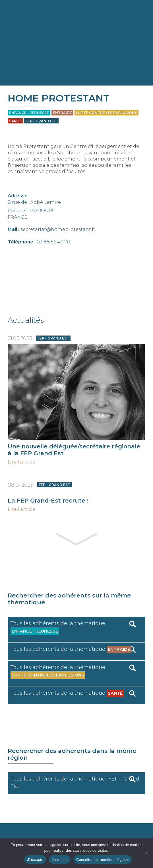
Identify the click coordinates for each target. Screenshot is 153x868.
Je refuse (60, 860)
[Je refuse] (146, 853)
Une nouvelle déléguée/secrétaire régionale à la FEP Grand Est (74, 450)
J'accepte (35, 860)
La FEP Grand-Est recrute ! (48, 501)
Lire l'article (21, 462)
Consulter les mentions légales (103, 860)
